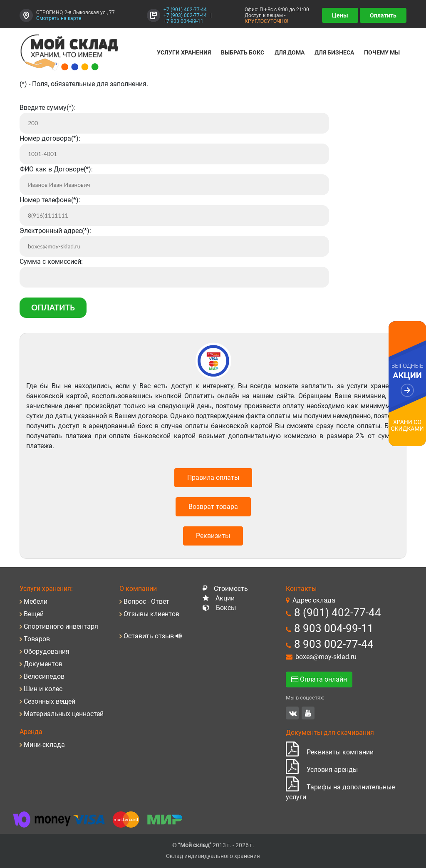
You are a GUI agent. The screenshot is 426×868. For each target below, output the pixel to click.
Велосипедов (44, 676)
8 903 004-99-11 (334, 628)
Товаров (37, 639)
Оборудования (47, 651)
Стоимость (231, 589)
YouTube (308, 713)
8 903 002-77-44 (334, 644)
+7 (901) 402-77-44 (185, 10)
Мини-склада (44, 745)
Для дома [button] (290, 52)
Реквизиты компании (330, 752)
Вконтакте (293, 713)
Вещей (34, 614)
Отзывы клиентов (151, 614)
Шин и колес (43, 689)
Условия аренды (322, 770)
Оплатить (383, 15)
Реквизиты (213, 536)
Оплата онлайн (319, 679)
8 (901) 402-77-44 (338, 613)
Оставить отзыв (150, 636)
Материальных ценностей (64, 714)
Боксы (226, 608)
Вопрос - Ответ (146, 601)
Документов (43, 664)
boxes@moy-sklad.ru (326, 657)
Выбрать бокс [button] (243, 52)
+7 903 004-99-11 (183, 21)
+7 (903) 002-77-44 (185, 15)
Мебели (36, 601)
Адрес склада (314, 600)
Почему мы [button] (382, 52)
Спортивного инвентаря (61, 626)
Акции (225, 598)
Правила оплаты (213, 477)
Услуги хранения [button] (184, 52)
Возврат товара (213, 507)
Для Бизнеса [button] (334, 52)
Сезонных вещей (50, 701)
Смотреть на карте (59, 18)
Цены (340, 15)
